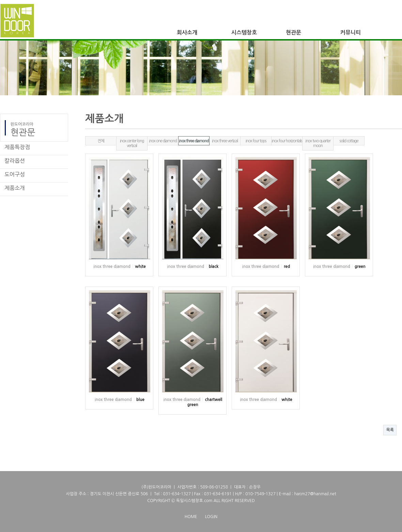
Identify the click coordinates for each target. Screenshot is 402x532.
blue (140, 400)
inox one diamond (163, 141)
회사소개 (187, 33)
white (140, 267)
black (214, 267)
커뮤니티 (351, 33)
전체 (101, 141)
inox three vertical (225, 141)
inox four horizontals (287, 141)
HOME (191, 517)
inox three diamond (194, 141)
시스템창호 (244, 33)
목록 (390, 430)
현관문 (293, 33)
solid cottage (349, 141)
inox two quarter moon (318, 143)
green (360, 267)
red (287, 267)
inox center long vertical (132, 143)
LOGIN (211, 517)
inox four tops (256, 141)
